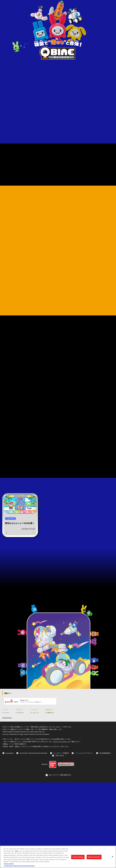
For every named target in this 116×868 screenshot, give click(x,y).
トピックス (36, 798)
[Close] (113, 857)
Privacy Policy (9, 864)
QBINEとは (50, 798)
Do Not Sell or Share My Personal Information (34, 839)
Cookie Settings (78, 857)
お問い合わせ (60, 841)
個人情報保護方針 (105, 839)
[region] (58, 857)
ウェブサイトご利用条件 (61, 839)
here (16, 851)
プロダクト (21, 798)
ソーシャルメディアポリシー (84, 839)
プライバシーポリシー (62, 827)
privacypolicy (10, 839)
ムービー (7, 798)
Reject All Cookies (94, 857)
